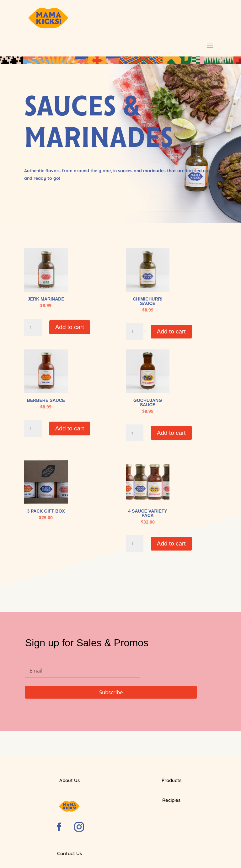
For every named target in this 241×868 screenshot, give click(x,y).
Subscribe (111, 692)
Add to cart (70, 327)
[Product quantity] (33, 327)
